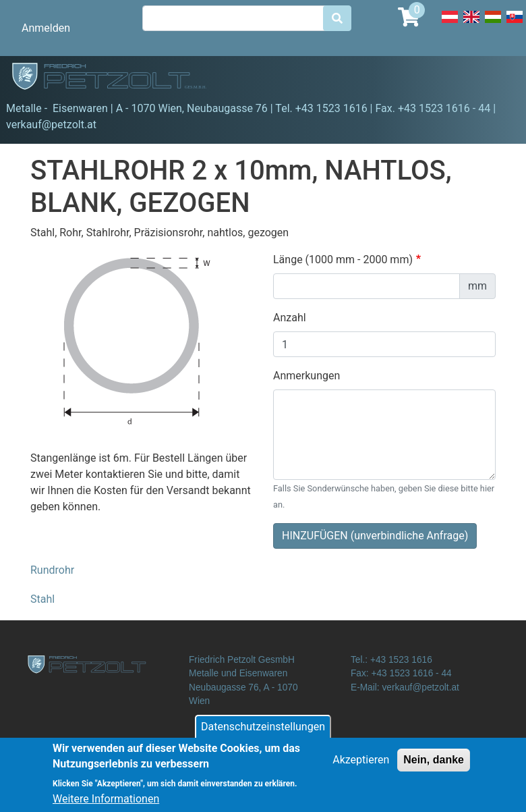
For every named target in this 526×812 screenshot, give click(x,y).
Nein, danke (434, 765)
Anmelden (46, 28)
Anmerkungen (306, 376)
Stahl (42, 599)
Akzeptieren (361, 765)
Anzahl (290, 318)
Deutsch (450, 24)
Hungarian (493, 24)
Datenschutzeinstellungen (263, 732)
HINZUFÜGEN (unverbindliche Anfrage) (375, 536)
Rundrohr (52, 570)
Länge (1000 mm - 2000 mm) (343, 260)
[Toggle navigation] (496, 78)
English (471, 24)
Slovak (515, 24)
